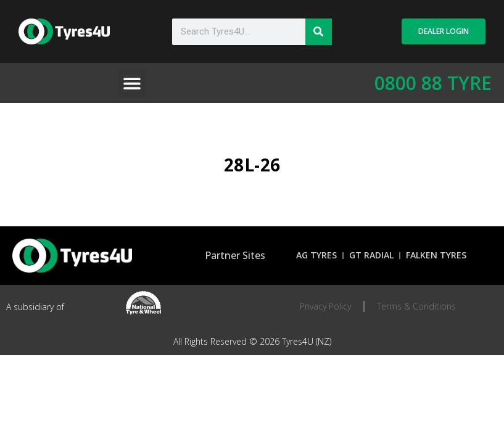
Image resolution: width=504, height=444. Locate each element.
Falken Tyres (436, 255)
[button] (132, 83)
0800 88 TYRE (433, 83)
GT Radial (371, 255)
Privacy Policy (325, 306)
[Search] (319, 32)
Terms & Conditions (416, 306)
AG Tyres (316, 255)
